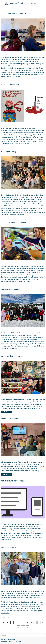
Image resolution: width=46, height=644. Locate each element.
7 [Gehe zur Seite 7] (35, 623)
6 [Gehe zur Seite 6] (31, 623)
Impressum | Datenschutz (8, 639)
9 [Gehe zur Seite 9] (43, 623)
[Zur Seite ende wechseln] (27, 627)
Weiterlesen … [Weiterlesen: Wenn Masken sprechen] (7, 412)
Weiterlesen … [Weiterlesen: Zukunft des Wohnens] (7, 474)
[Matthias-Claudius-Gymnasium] (23, 3)
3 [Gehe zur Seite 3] (20, 623)
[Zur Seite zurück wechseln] (8, 623)
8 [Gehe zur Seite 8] (39, 623)
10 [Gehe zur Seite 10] (19, 627)
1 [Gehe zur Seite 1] (12, 623)
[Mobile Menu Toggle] (2, 3)
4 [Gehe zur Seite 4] (24, 623)
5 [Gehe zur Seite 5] (27, 623)
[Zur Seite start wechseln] (3, 623)
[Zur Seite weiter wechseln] (23, 627)
